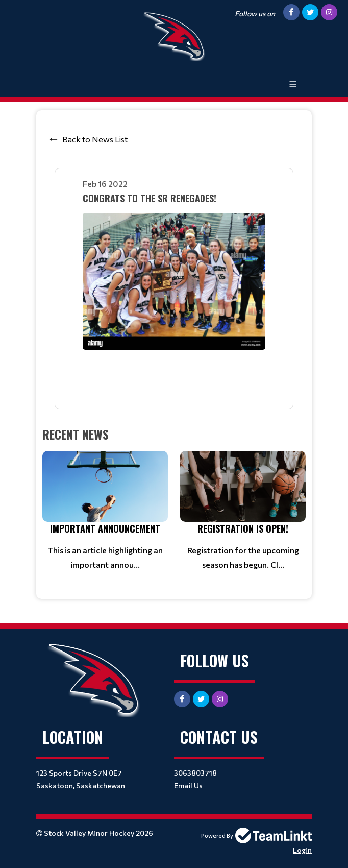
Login (302, 850)
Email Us (188, 786)
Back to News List (95, 139)
